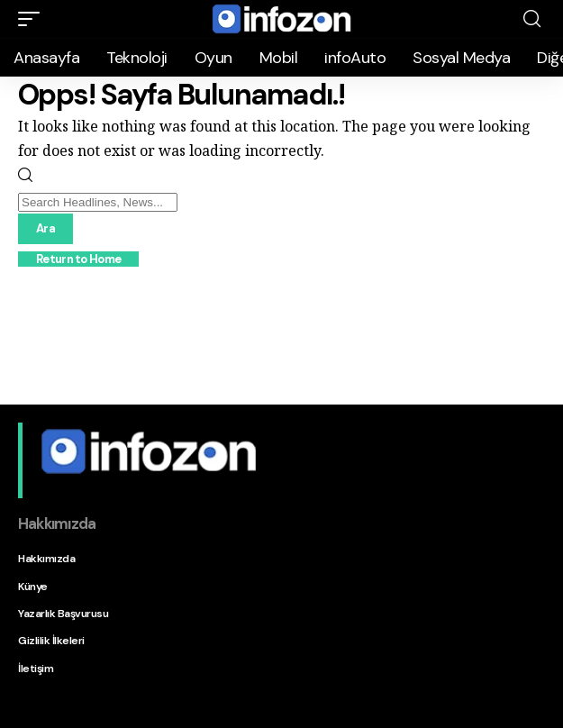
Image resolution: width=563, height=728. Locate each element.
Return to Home (78, 259)
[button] (33, 19)
